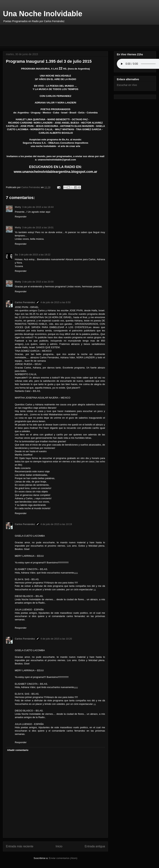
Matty (18, 207)
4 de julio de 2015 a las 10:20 (56, 639)
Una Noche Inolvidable (43, 14)
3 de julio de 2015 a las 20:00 (38, 282)
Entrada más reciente (20, 846)
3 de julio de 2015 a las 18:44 (38, 207)
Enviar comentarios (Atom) (63, 858)
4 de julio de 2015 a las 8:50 (56, 302)
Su (16, 255)
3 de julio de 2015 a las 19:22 (35, 255)
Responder (21, 217)
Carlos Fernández (25, 302)
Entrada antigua (95, 846)
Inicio (59, 846)
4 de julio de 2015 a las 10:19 (56, 524)
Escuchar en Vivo (127, 85)
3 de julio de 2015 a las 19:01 (38, 227)
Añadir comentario (18, 750)
